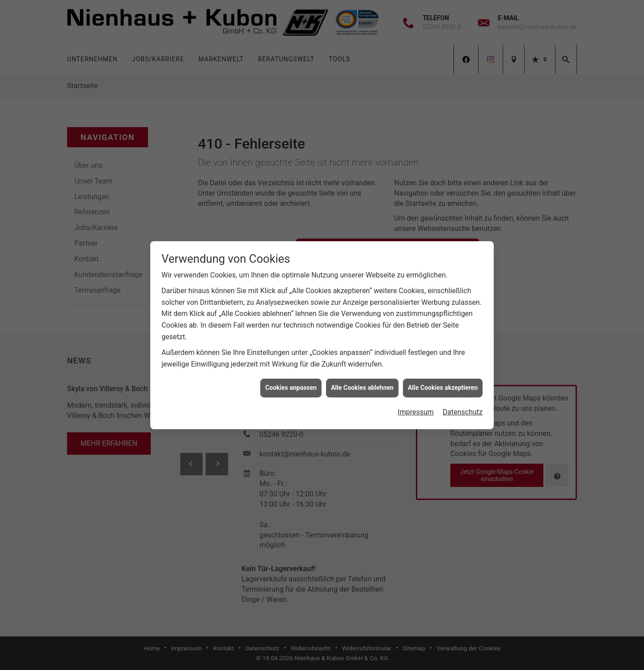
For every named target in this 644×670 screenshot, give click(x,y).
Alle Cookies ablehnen (362, 383)
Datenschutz (463, 408)
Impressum (416, 408)
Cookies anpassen (291, 383)
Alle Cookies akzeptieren (443, 383)
